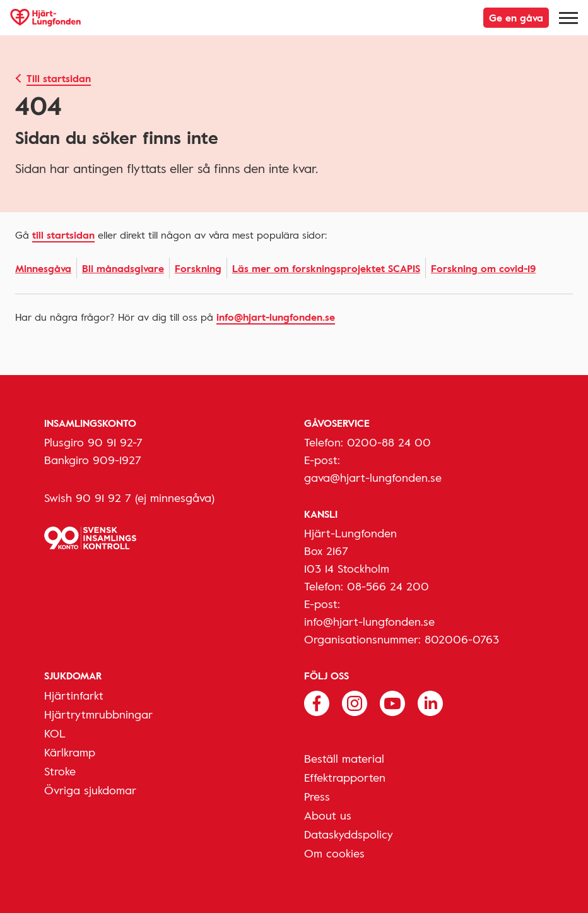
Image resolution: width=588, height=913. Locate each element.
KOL (55, 733)
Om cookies (334, 853)
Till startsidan (59, 78)
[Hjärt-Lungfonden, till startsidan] (45, 18)
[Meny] (568, 18)
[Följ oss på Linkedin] (430, 702)
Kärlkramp (70, 752)
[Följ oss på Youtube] (392, 702)
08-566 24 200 (388, 586)
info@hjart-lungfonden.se (276, 317)
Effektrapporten (345, 777)
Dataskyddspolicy (349, 834)
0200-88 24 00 (389, 442)
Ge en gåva (516, 18)
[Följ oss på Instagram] (355, 702)
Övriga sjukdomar (90, 790)
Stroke (60, 771)
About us (328, 815)
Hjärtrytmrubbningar (98, 714)
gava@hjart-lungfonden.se (373, 477)
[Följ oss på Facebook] (317, 702)
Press (317, 796)
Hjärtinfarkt (74, 695)
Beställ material (344, 758)
